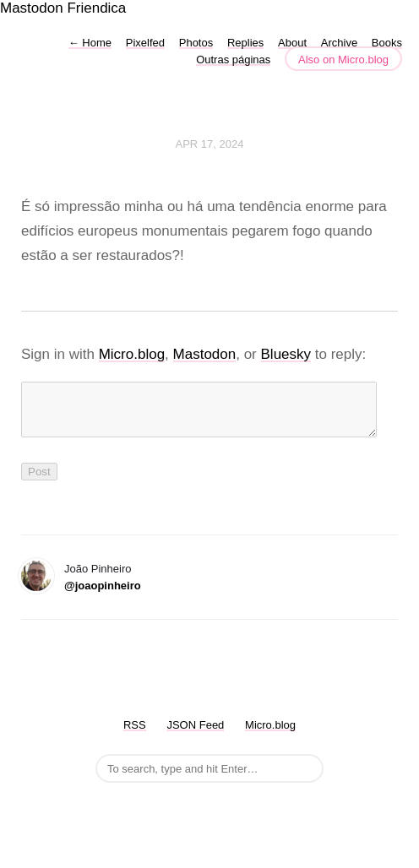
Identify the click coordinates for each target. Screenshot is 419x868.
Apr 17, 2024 (210, 144)
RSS (135, 735)
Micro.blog (132, 354)
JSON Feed (195, 735)
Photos (196, 43)
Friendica (96, 8)
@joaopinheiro (103, 596)
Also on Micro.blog (343, 60)
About (292, 43)
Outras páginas (233, 60)
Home (90, 43)
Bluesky (286, 354)
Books (387, 43)
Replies (245, 43)
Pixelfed (145, 43)
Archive (339, 43)
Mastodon (32, 8)
